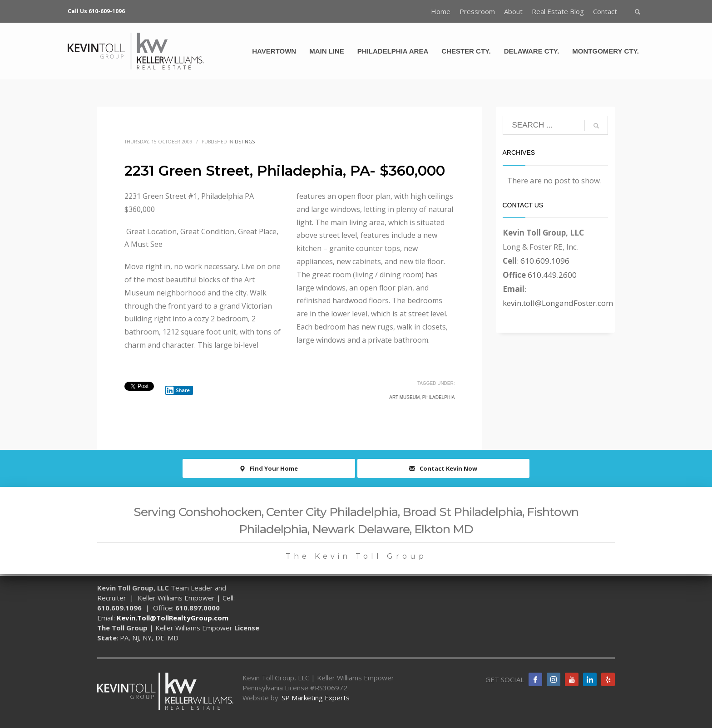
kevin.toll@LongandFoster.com (558, 303)
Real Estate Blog (558, 11)
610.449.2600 (552, 275)
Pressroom (477, 11)
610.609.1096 (545, 261)
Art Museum (404, 397)
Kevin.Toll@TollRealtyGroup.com (173, 618)
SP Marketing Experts (316, 698)
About (513, 11)
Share (178, 390)
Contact (605, 11)
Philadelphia (439, 397)
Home (441, 11)
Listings (245, 142)
